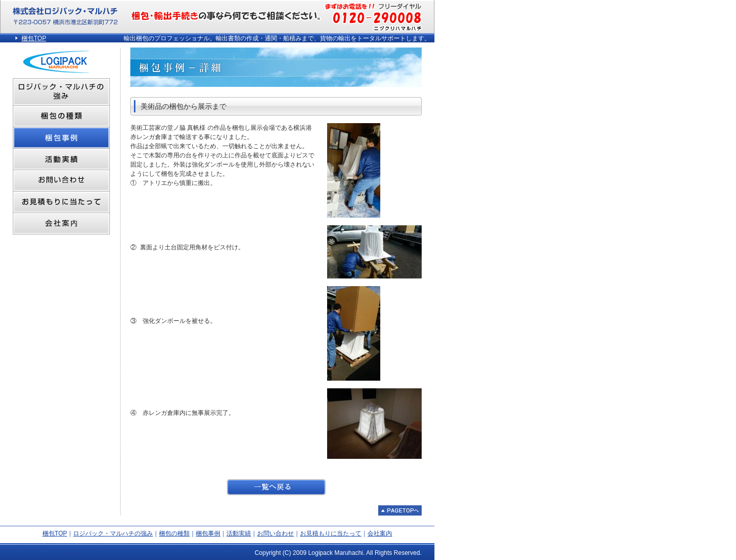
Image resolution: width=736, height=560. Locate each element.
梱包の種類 (174, 533)
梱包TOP (34, 38)
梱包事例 (208, 533)
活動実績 (239, 533)
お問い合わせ (275, 533)
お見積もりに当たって (331, 533)
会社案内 (380, 533)
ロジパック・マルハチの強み (113, 533)
